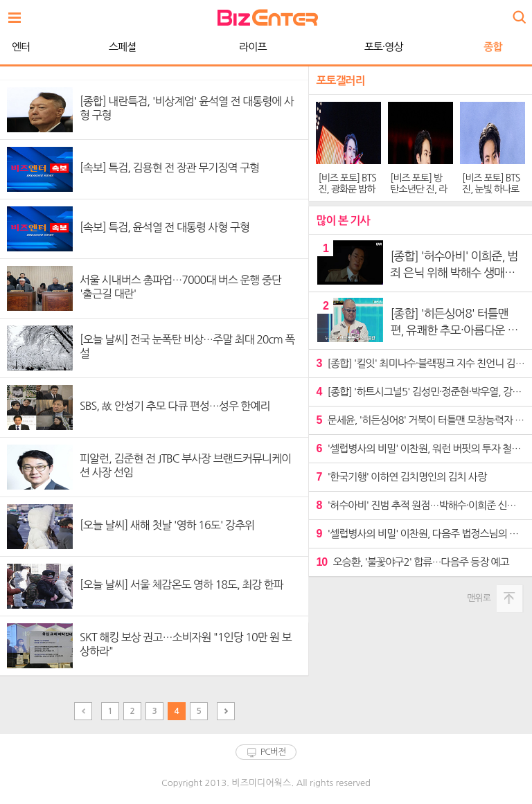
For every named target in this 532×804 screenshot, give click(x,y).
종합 (375, 47)
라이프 (135, 47)
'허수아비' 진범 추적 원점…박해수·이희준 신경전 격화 (420, 505)
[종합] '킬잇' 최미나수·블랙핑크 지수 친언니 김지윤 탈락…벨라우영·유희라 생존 (420, 363)
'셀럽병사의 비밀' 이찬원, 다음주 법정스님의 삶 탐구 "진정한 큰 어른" (420, 534)
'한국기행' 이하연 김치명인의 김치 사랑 (401, 477)
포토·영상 (266, 47)
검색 (518, 12)
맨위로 (479, 598)
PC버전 (273, 752)
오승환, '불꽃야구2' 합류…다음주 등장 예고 (412, 562)
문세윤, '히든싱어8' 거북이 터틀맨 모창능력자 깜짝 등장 (420, 420)
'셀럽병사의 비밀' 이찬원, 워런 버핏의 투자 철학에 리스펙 (420, 448)
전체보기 (18, 14)
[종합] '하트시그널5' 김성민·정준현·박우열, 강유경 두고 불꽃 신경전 (420, 392)
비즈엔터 (268, 18)
